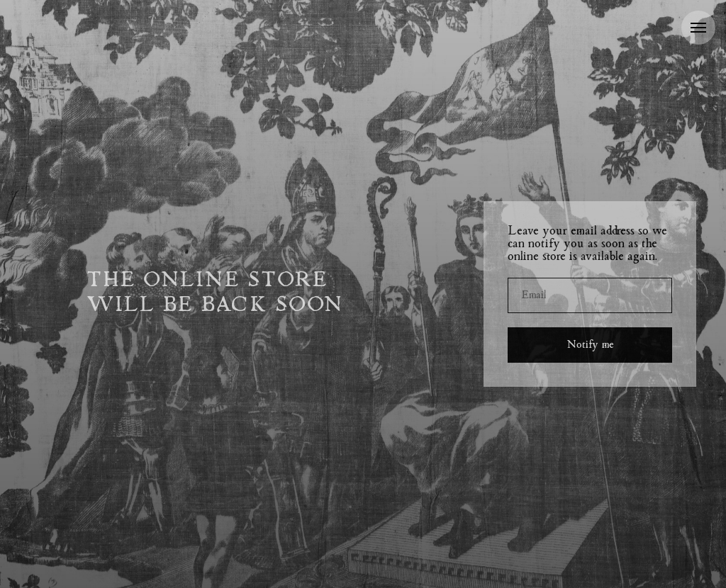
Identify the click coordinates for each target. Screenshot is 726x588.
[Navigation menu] (698, 28)
